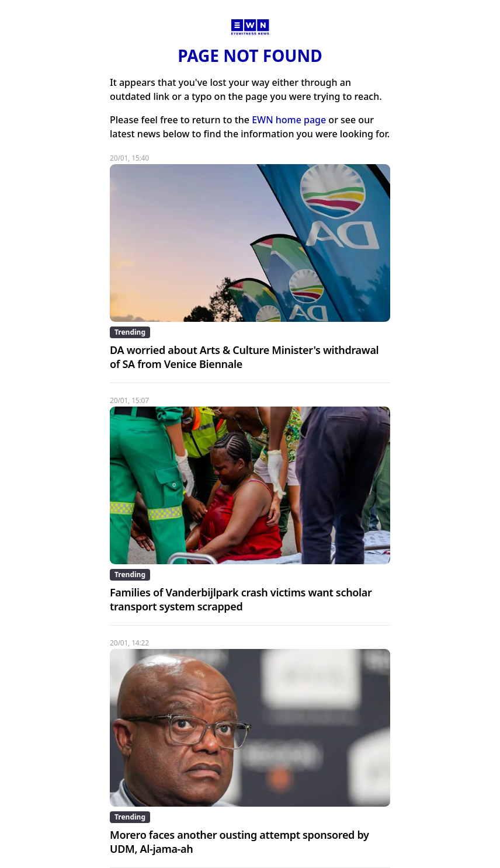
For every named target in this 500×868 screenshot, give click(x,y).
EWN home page (289, 120)
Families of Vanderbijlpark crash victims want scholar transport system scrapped (241, 599)
